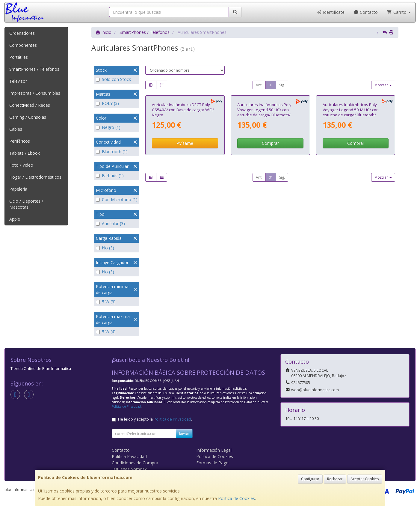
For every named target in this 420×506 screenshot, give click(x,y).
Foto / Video (21, 165)
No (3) (105, 248)
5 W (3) (106, 302)
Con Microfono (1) (117, 199)
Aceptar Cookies (365, 479)
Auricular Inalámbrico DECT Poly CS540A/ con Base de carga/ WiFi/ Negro (183, 171)
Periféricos (20, 141)
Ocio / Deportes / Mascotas (26, 204)
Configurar (310, 479)
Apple (15, 219)
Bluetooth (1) (112, 152)
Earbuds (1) (110, 176)
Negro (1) (108, 127)
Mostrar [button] (383, 85)
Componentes (23, 45)
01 (271, 85)
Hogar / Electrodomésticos (35, 177)
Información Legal (214, 450)
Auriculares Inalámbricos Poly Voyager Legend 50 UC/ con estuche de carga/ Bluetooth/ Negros (264, 174)
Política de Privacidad (126, 406)
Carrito (399, 12)
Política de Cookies (237, 498)
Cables (16, 129)
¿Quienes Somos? (129, 469)
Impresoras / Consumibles (35, 93)
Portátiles (19, 57)
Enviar (184, 433)
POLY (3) (107, 103)
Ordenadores (22, 33)
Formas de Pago (212, 463)
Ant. (259, 85)
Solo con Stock (113, 79)
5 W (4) (106, 332)
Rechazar (335, 479)
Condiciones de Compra (135, 463)
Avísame (185, 205)
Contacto (366, 12)
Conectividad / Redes (30, 105)
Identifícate (330, 12)
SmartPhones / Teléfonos (34, 69)
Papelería (18, 189)
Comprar (270, 205)
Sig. (282, 85)
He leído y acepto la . (155, 419)
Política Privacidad (129, 456)
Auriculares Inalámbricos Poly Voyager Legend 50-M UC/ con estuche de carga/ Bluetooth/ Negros (351, 174)
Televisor (18, 81)
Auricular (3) (110, 223)
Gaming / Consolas (28, 117)
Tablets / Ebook (25, 153)
